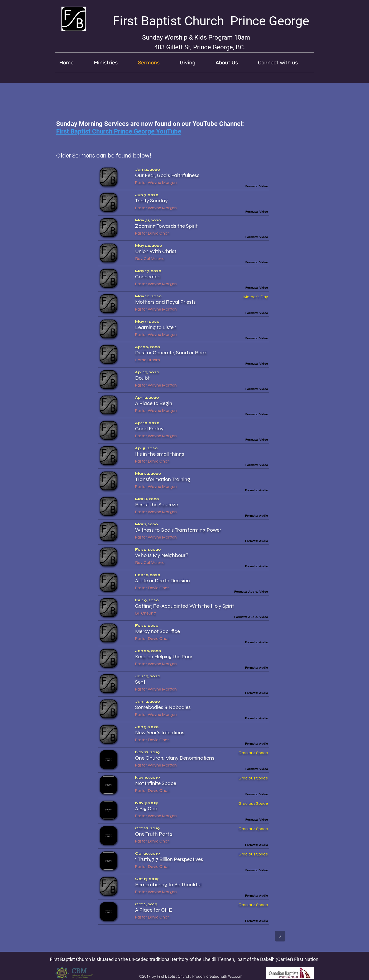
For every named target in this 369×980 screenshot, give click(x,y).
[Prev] (185, 936)
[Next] (280, 936)
